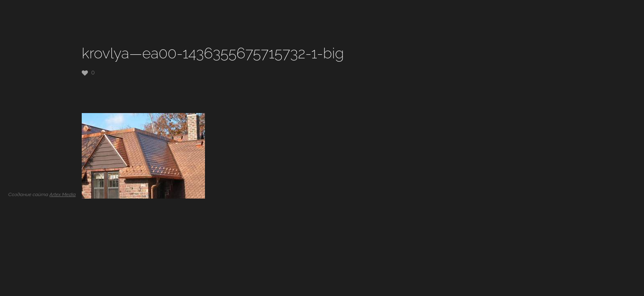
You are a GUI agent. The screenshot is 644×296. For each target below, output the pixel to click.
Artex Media (62, 194)
